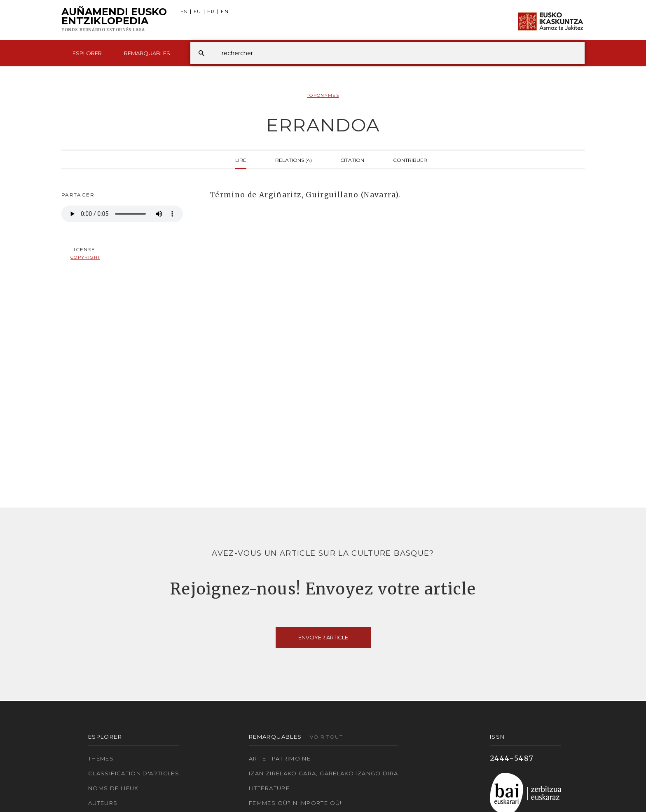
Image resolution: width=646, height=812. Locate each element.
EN (225, 12)
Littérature (269, 788)
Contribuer (410, 159)
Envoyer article (323, 637)
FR (211, 12)
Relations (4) (294, 159)
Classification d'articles (134, 773)
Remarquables (147, 53)
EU (198, 12)
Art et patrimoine (280, 758)
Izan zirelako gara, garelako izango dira (323, 773)
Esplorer (87, 53)
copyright (85, 257)
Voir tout (326, 737)
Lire (241, 159)
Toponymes (323, 95)
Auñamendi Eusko (114, 20)
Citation (352, 159)
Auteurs (103, 803)
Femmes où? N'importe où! (295, 803)
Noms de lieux (114, 788)
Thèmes (101, 758)
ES (184, 12)
